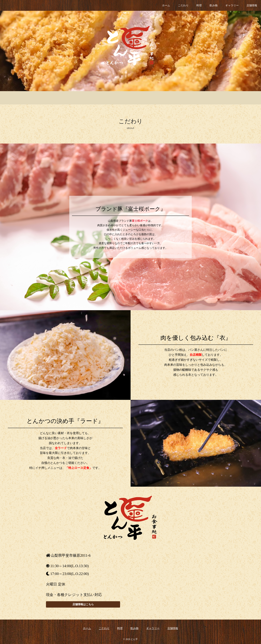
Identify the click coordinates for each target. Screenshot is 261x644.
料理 (199, 5)
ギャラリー (232, 5)
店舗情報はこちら (83, 604)
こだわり (183, 5)
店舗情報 (252, 5)
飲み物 (214, 5)
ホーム (166, 5)
